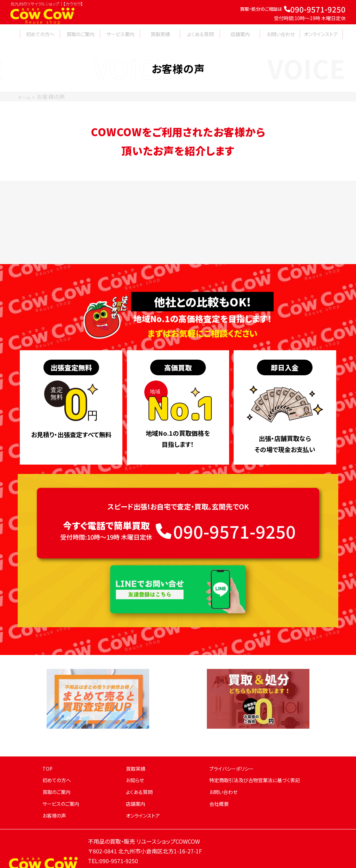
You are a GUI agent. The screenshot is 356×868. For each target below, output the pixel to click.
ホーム (26, 97)
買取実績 (137, 751)
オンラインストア (145, 797)
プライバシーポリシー (235, 751)
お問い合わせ (225, 774)
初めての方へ (59, 762)
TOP (48, 751)
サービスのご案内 (63, 786)
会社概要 (220, 786)
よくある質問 (141, 774)
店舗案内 (137, 786)
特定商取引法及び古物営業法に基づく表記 (261, 762)
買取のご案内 (59, 774)
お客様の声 (56, 797)
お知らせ (136, 762)
